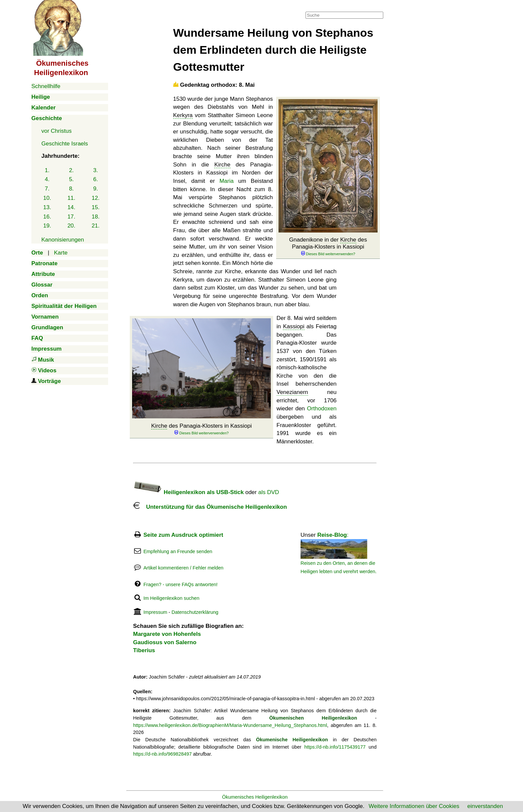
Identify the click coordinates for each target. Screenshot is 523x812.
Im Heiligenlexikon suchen (171, 598)
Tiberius (144, 650)
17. (71, 217)
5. (71, 179)
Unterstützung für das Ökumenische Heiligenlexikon (210, 507)
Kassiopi (294, 326)
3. (96, 170)
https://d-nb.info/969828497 (162, 754)
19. (47, 226)
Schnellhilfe (46, 86)
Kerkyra (183, 115)
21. (96, 226)
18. (96, 217)
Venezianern (292, 392)
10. (47, 198)
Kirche (348, 240)
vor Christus (57, 131)
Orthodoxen (322, 409)
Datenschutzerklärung (195, 612)
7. (47, 189)
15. (96, 207)
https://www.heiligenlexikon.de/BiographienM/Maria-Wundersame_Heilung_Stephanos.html (230, 725)
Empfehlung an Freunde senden (178, 551)
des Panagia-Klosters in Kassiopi (201, 429)
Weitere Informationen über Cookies (414, 806)
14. (71, 207)
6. (96, 179)
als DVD (269, 492)
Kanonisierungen (63, 240)
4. (47, 179)
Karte (61, 253)
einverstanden (485, 806)
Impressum (155, 612)
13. (47, 207)
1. (47, 170)
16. (47, 217)
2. (71, 170)
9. (96, 189)
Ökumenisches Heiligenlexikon (255, 797)
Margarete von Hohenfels (167, 634)
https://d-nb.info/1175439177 (335, 747)
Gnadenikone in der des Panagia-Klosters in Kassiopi (328, 247)
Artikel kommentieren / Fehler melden (183, 568)
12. (96, 198)
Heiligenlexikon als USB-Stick (188, 492)
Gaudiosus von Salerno (165, 642)
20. (71, 226)
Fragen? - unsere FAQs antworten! (180, 584)
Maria (227, 181)
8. (71, 189)
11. (71, 198)
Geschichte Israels (65, 144)
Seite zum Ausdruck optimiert (183, 535)
